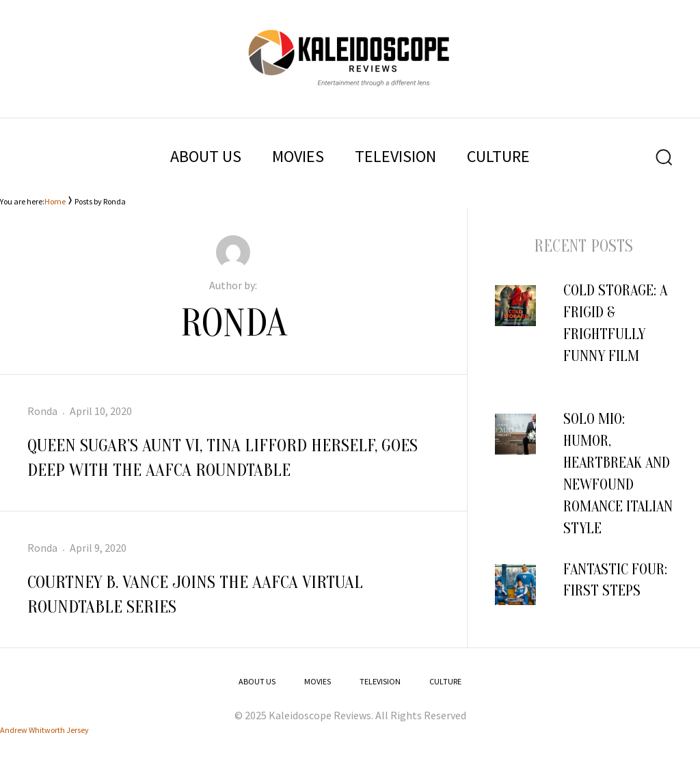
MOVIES (298, 156)
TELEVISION (395, 156)
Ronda (42, 411)
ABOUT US (206, 156)
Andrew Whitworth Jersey (44, 730)
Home (55, 201)
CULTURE (498, 156)
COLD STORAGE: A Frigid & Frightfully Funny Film (615, 334)
